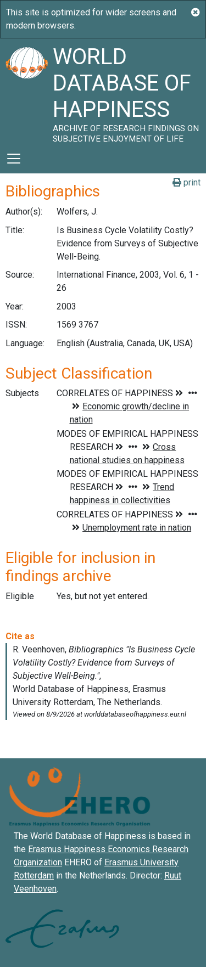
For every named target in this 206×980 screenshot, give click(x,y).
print (186, 182)
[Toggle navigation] (14, 159)
